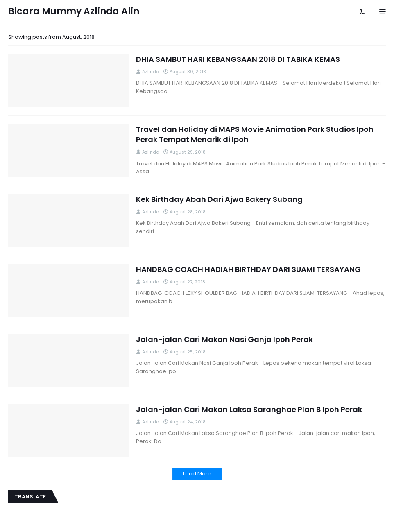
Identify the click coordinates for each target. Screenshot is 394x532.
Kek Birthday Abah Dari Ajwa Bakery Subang (219, 199)
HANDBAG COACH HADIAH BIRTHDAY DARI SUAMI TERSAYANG (248, 269)
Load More (197, 474)
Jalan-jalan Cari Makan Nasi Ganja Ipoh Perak (224, 339)
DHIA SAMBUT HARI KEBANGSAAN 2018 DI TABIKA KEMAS (238, 59)
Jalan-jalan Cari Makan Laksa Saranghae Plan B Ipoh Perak (249, 409)
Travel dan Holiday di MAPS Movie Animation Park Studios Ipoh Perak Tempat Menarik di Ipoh (255, 134)
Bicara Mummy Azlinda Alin (74, 11)
